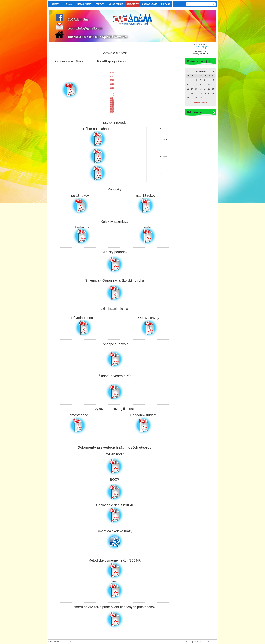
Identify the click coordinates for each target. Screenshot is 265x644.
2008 (112, 110)
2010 (112, 106)
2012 (112, 102)
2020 (112, 80)
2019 (112, 84)
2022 (112, 72)
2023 (112, 68)
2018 (112, 88)
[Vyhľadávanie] (201, 4)
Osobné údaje (199, 642)
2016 (112, 94)
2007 (112, 112)
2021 (112, 76)
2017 (112, 92)
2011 (112, 104)
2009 (112, 108)
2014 (112, 98)
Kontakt (210, 642)
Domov (188, 642)
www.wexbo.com (70, 642)
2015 (112, 96)
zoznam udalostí (201, 103)
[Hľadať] (214, 4)
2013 (112, 100)
